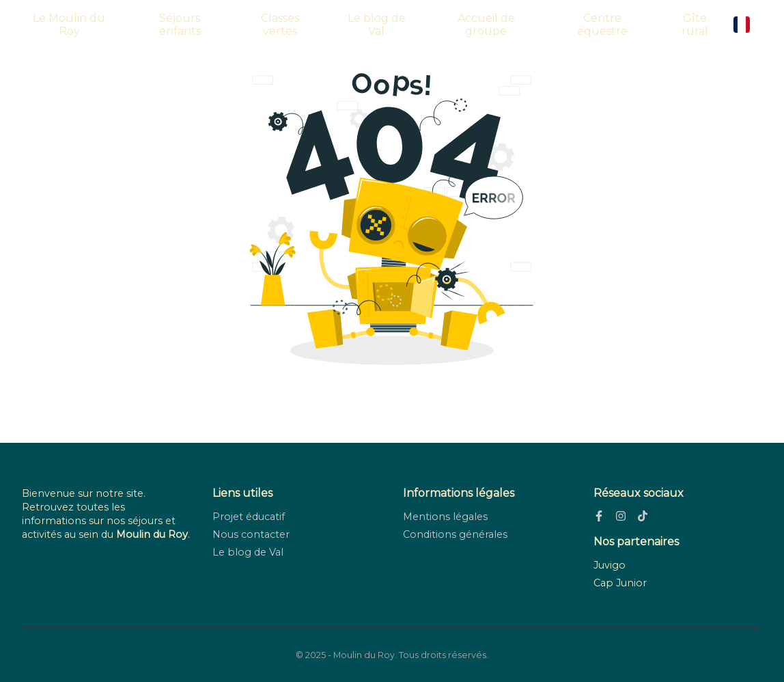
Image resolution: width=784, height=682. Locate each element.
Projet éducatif (249, 517)
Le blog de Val (377, 25)
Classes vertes (280, 25)
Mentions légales (445, 517)
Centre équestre (602, 25)
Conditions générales (455, 534)
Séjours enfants (180, 25)
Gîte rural (695, 25)
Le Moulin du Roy (69, 25)
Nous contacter (251, 534)
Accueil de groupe (486, 25)
